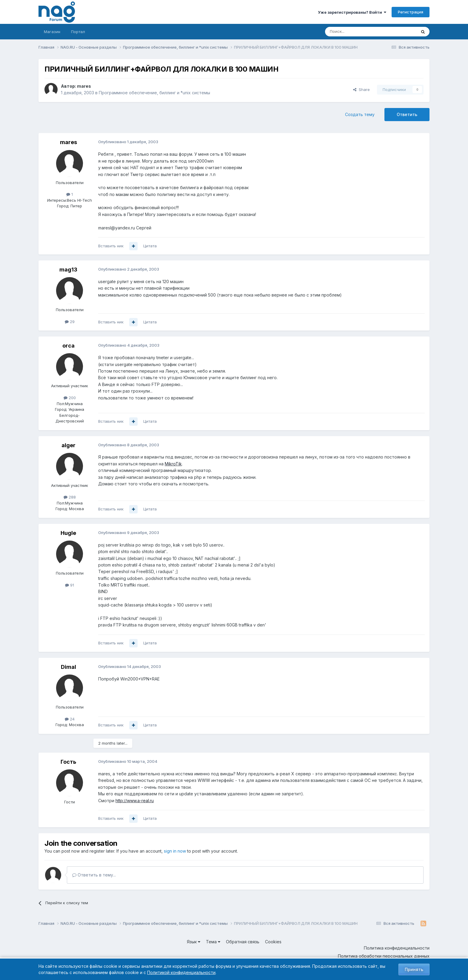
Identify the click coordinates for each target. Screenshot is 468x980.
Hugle (68, 533)
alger (68, 445)
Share (361, 89)
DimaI (68, 667)
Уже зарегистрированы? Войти (352, 12)
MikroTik (173, 464)
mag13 (68, 270)
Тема (213, 942)
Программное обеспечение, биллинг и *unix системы (154, 93)
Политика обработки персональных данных (384, 956)
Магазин (52, 32)
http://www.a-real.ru (135, 801)
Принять (414, 969)
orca (68, 346)
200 (70, 398)
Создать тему (360, 114)
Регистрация (411, 12)
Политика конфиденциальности (397, 948)
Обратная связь (243, 942)
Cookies (273, 942)
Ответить (407, 114)
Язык (194, 942)
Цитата (150, 246)
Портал (78, 32)
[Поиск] (354, 32)
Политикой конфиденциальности (181, 972)
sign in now (175, 851)
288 (70, 497)
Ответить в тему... (94, 875)
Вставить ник (111, 246)
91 (70, 585)
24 (70, 719)
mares (84, 86)
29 (70, 322)
